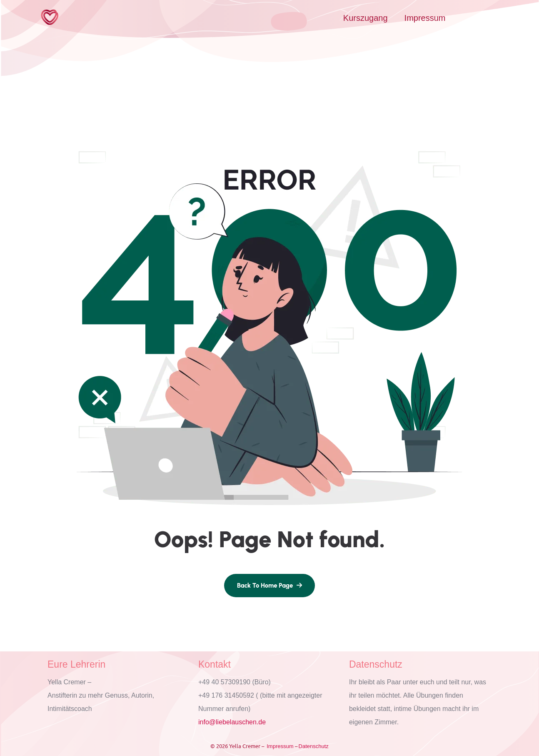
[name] (269, 586)
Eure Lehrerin (76, 664)
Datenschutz (376, 664)
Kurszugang (366, 18)
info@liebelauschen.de (232, 722)
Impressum (425, 18)
